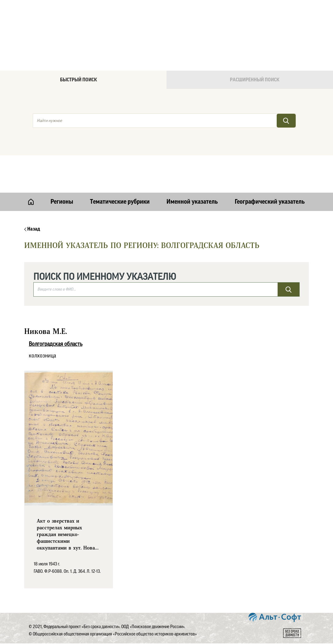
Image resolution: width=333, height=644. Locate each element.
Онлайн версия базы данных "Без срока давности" (193, 20)
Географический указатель (270, 202)
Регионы (62, 202)
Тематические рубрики (120, 202)
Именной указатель (192, 202)
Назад (32, 229)
